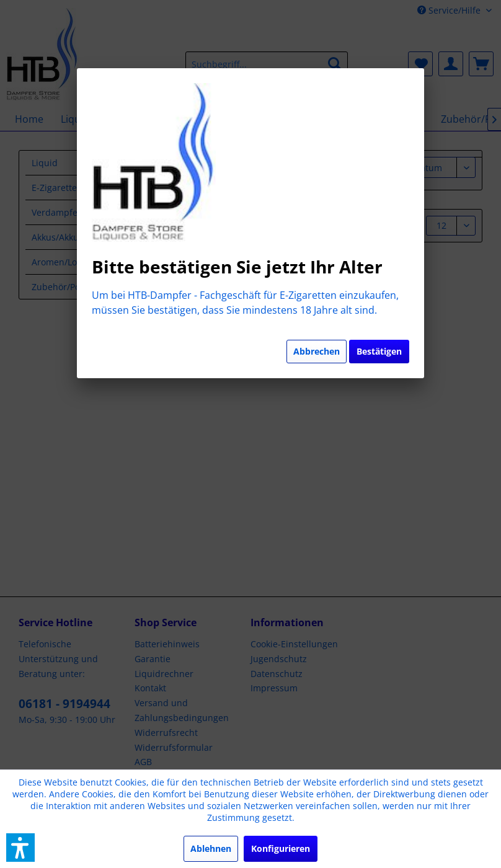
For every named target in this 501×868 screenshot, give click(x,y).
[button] (20, 848)
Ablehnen (211, 848)
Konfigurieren (281, 848)
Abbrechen (317, 351)
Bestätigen (379, 351)
